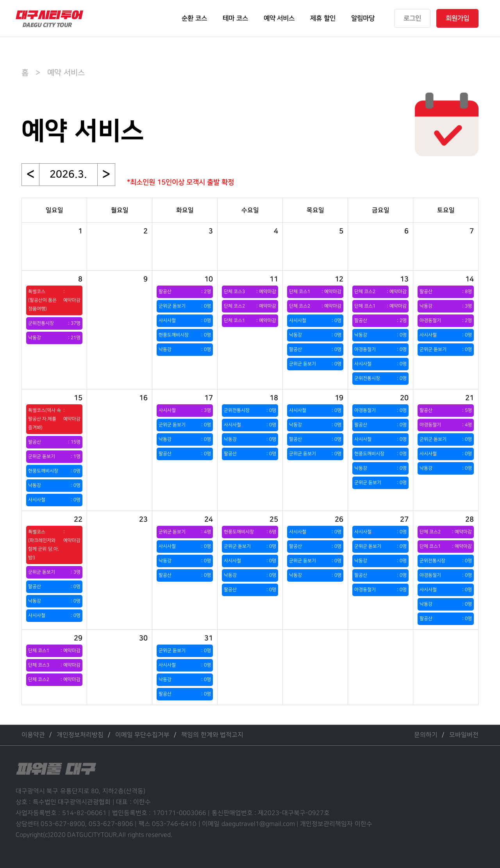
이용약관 (33, 735)
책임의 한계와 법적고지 (212, 735)
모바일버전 (464, 735)
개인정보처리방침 (80, 735)
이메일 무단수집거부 (142, 735)
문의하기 (426, 735)
